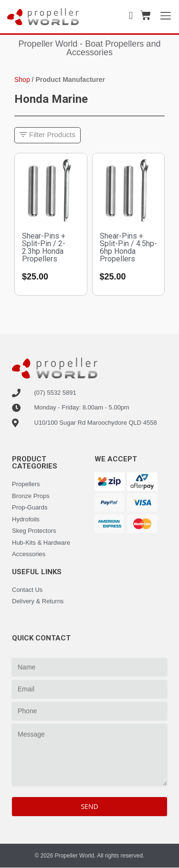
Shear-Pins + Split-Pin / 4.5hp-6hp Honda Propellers (128, 247)
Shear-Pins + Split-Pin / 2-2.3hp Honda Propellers (44, 247)
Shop (22, 80)
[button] (47, 135)
